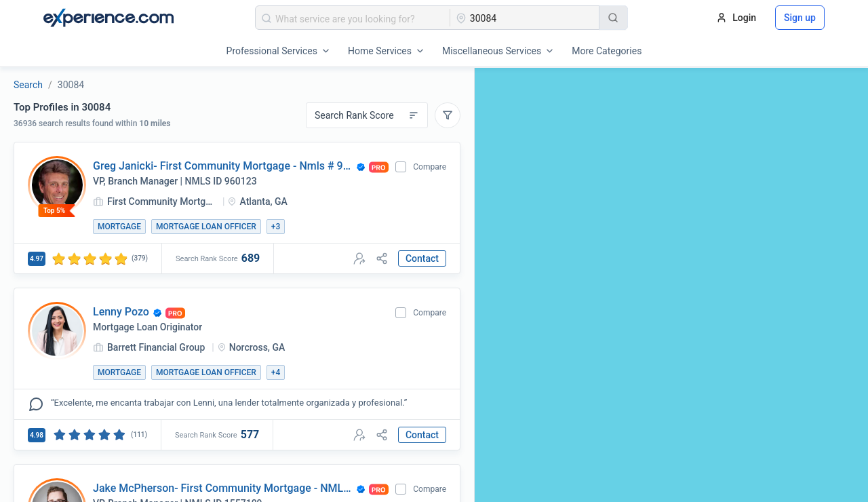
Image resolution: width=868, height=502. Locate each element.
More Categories (607, 51)
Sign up (800, 18)
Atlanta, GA (263, 201)
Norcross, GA (257, 347)
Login (736, 18)
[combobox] (353, 18)
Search (28, 85)
